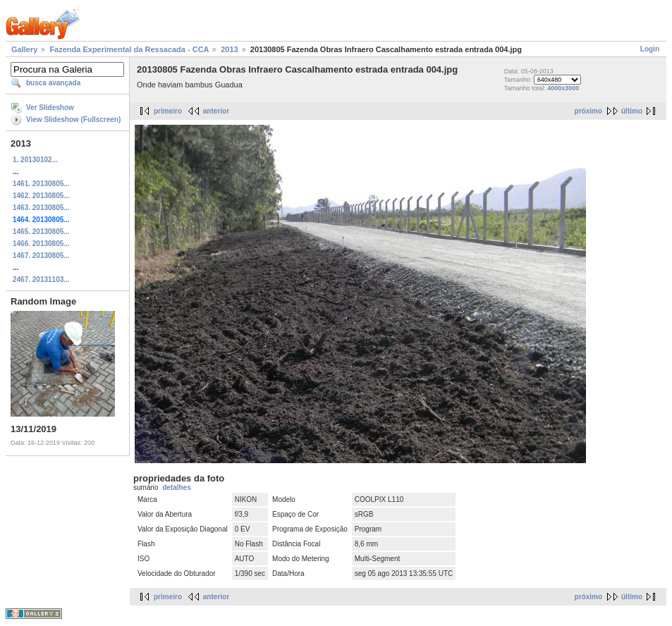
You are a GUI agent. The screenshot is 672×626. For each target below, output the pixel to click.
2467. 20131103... (41, 280)
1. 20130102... (35, 160)
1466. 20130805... (41, 244)
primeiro (168, 111)
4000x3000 (563, 88)
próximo (588, 111)
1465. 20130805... (41, 232)
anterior (216, 111)
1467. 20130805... (41, 256)
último (632, 111)
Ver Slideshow (50, 108)
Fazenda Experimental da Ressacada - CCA (129, 49)
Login (650, 49)
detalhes (177, 487)
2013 (229, 49)
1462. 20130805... (41, 196)
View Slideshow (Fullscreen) (73, 119)
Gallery (24, 49)
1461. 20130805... (41, 184)
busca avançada (53, 83)
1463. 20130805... (41, 208)
